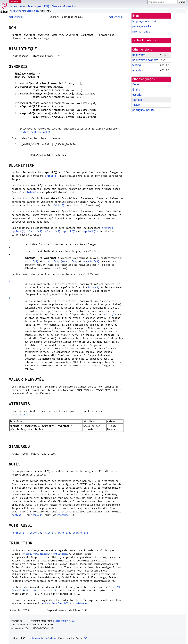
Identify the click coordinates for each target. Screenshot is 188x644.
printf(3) (51, 176)
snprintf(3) (70, 261)
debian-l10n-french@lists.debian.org (65, 603)
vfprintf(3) (53, 231)
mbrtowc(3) (109, 314)
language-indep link (144, 21)
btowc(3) (94, 287)
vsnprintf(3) (91, 261)
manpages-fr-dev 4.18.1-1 (65, 621)
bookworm (16, 11)
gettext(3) (19, 515)
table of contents (144, 40)
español (137, 95)
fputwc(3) (34, 533)
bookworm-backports (145, 60)
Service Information (64, 6)
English (137, 90)
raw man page (141, 32)
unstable (138, 70)
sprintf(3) (70, 231)
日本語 (136, 105)
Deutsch (137, 84)
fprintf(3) (35, 231)
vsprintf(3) (90, 231)
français (137, 100)
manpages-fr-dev (31, 11)
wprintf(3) (16, 17)
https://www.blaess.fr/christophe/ (46, 554)
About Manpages (31, 6)
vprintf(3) (19, 231)
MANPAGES (15, 1)
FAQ (47, 6)
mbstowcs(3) (65, 515)
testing (137, 65)
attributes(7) (21, 414)
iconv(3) (37, 515)
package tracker (142, 26)
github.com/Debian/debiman (44, 638)
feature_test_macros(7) (35, 132)
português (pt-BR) (143, 110)
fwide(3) (32, 192)
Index (14, 6)
